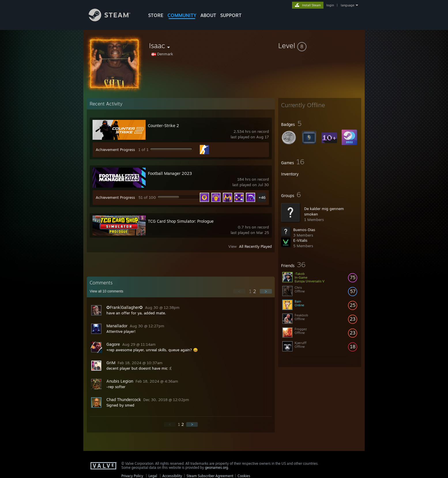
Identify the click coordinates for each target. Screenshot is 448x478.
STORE (156, 15)
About (208, 15)
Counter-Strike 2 (163, 125)
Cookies (244, 476)
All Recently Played (255, 246)
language (348, 5)
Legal (153, 476)
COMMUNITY (182, 15)
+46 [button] (262, 197)
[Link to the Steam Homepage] (114, 20)
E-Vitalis (300, 240)
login (330, 5)
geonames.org (217, 467)
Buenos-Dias (304, 230)
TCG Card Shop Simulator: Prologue (181, 221)
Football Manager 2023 (170, 173)
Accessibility (172, 476)
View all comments (107, 291)
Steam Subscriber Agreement (210, 476)
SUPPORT (231, 15)
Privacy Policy (132, 476)
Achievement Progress (115, 150)
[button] (320, 46)
